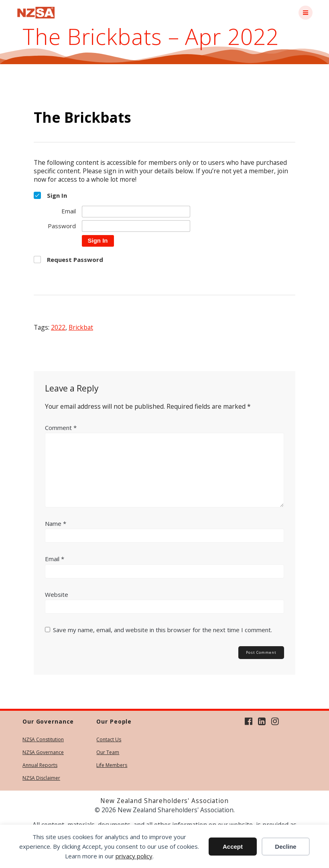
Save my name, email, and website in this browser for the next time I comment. (162, 630)
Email (55, 559)
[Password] (136, 226)
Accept (233, 847)
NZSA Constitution (43, 739)
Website (57, 594)
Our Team (108, 752)
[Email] (136, 212)
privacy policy (134, 856)
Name (56, 523)
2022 (58, 327)
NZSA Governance (43, 752)
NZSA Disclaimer (41, 778)
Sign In (98, 240)
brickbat (81, 327)
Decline (285, 847)
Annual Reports (40, 765)
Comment (61, 428)
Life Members (112, 765)
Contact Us (109, 739)
